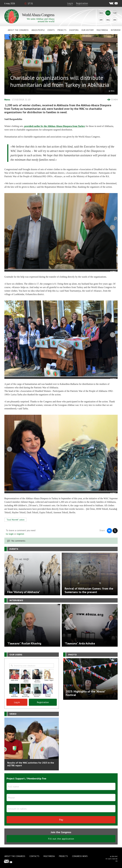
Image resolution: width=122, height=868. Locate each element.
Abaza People (38, 30)
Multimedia (102, 30)
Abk (101, 20)
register (20, 553)
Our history (88, 30)
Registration (82, 3)
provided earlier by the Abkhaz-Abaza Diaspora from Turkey (55, 126)
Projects (62, 30)
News (7, 100)
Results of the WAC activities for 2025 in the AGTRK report (31, 783)
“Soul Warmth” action (22, 39)
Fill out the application (61, 858)
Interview (116, 30)
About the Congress (18, 30)
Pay (61, 839)
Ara (115, 20)
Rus (101, 13)
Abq (108, 20)
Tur (115, 13)
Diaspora (74, 30)
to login (10, 553)
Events (51, 30)
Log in (70, 3)
